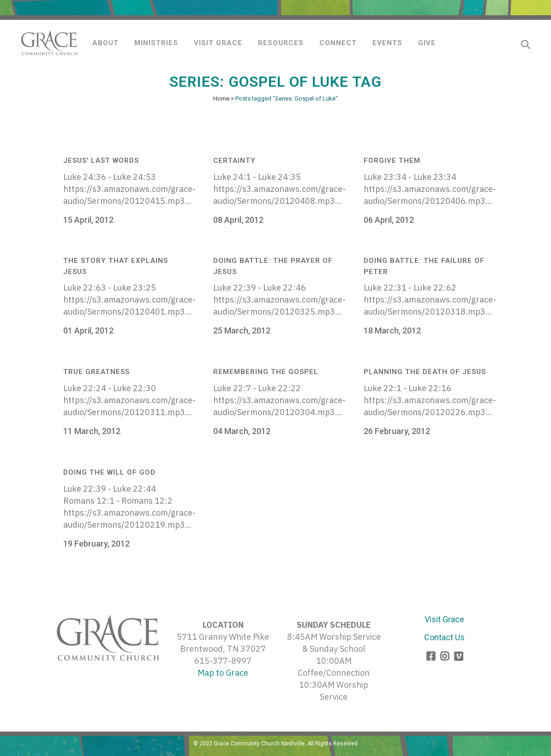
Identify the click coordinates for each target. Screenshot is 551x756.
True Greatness (96, 372)
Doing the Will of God (109, 472)
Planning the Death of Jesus (425, 372)
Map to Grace (223, 673)
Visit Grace (444, 619)
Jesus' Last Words (101, 161)
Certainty (234, 161)
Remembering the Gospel (266, 372)
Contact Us (444, 637)
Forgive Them (392, 161)
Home (221, 98)
